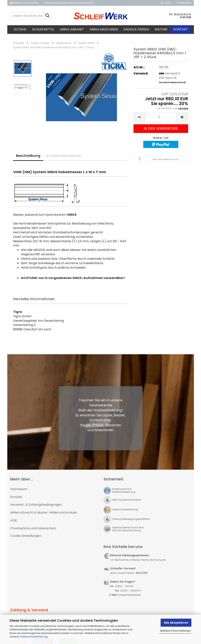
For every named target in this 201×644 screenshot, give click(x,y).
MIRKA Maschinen (104, 29)
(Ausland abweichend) (172, 86)
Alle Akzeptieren (176, 623)
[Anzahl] (161, 121)
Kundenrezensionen (64, 159)
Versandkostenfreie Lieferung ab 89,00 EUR (69, 3)
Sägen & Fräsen (136, 29)
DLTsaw (20, 29)
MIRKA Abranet (72, 29)
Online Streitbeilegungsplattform (131, 522)
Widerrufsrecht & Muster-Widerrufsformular (44, 516)
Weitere (161, 29)
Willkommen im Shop (24, 3)
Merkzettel (184, 3)
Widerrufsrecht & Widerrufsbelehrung (124, 494)
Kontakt (181, 29)
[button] (139, 121)
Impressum (19, 492)
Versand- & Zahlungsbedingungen (36, 508)
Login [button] (166, 3)
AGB (13, 524)
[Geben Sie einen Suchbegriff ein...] (47, 16)
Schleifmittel (43, 29)
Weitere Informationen (175, 631)
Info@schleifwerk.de (129, 598)
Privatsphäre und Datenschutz (33, 532)
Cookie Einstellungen (26, 539)
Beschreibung (28, 159)
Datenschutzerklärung (34, 637)
